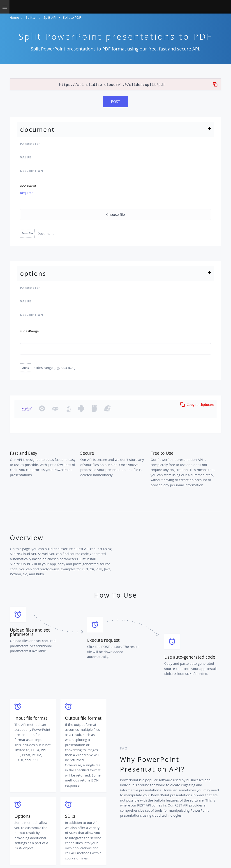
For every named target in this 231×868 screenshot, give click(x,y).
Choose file (115, 215)
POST (115, 102)
